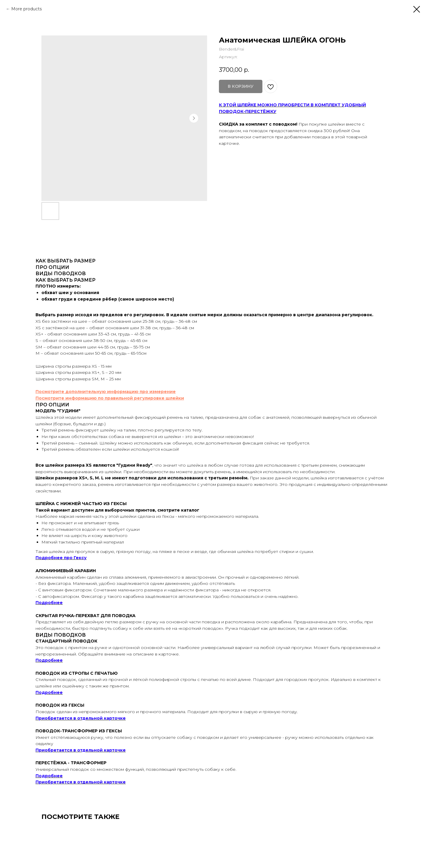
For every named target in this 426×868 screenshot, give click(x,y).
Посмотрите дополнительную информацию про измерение (106, 392)
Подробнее (49, 603)
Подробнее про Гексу (61, 558)
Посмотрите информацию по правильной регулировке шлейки (110, 398)
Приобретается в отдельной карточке (81, 718)
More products (26, 9)
